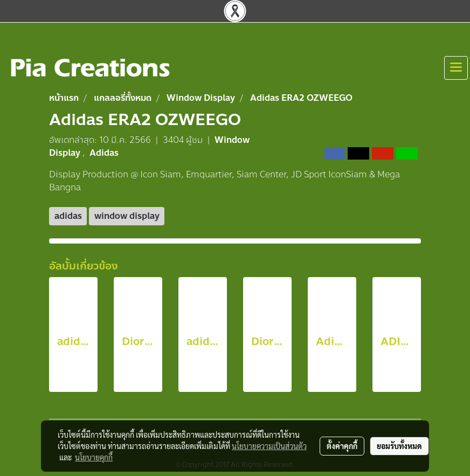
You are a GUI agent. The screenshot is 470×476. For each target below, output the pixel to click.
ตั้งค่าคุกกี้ (342, 446)
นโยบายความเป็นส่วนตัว (269, 446)
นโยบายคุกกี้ (94, 457)
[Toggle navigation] (456, 68)
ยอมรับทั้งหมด (399, 446)
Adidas (104, 153)
